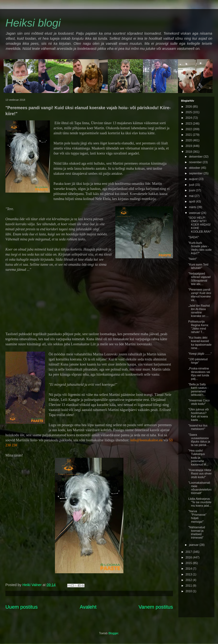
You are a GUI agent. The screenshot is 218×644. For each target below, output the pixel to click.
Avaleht (88, 607)
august (194, 179)
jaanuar (194, 545)
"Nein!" (193, 259)
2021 (189, 135)
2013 (189, 574)
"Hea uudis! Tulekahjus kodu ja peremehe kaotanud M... (198, 458)
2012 (189, 580)
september (196, 173)
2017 (189, 552)
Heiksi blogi (33, 23)
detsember (196, 157)
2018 (189, 152)
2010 (189, 591)
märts (193, 207)
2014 (189, 569)
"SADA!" (194, 237)
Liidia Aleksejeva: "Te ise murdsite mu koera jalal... (200, 502)
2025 (189, 112)
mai (192, 196)
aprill (192, 202)
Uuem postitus (22, 607)
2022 (189, 129)
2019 (189, 146)
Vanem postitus (156, 607)
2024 (189, 118)
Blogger (113, 633)
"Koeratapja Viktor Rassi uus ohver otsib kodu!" (200, 474)
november (196, 162)
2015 (189, 563)
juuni (192, 190)
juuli (192, 185)
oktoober (195, 168)
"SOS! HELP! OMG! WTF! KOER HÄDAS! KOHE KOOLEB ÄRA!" (200, 225)
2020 (189, 140)
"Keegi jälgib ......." (200, 354)
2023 (189, 124)
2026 (189, 107)
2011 (189, 586)
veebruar (195, 213)
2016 (189, 557)
